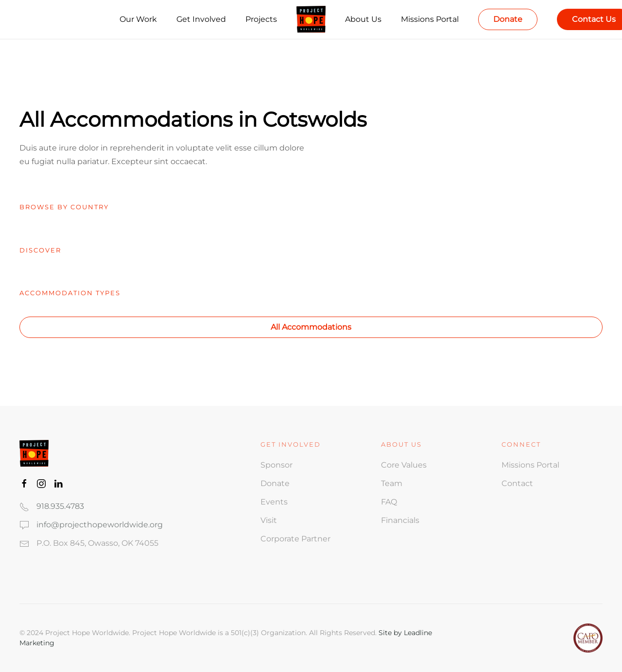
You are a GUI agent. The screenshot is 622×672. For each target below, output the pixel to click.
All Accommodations (311, 327)
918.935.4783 (60, 506)
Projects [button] (261, 19)
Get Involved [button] (201, 19)
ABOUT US (401, 444)
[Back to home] (311, 19)
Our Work (138, 19)
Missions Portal (430, 19)
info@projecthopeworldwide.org (100, 525)
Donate (508, 19)
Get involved (291, 444)
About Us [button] (363, 19)
